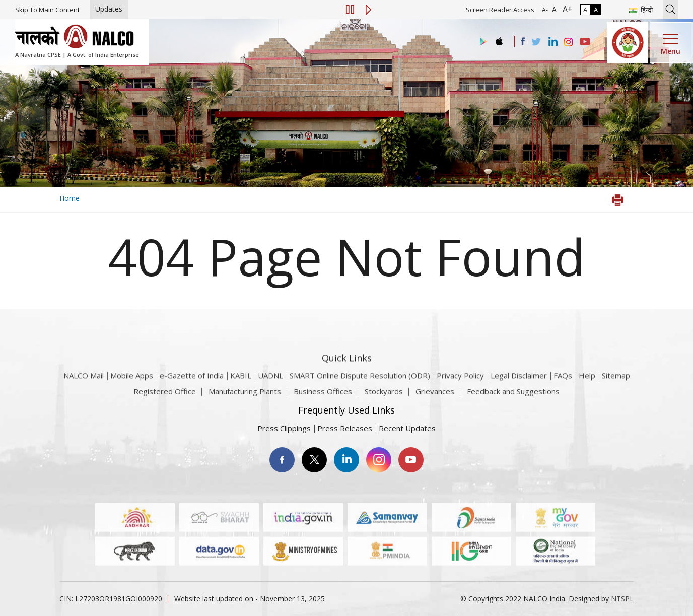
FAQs (563, 387)
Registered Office (165, 396)
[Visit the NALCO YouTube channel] (585, 42)
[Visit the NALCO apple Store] (499, 39)
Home (70, 198)
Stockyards (384, 396)
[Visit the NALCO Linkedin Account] (552, 42)
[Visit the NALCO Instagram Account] (569, 42)
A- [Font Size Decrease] (545, 10)
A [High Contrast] (596, 10)
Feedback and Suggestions (513, 396)
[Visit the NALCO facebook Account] (523, 41)
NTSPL (622, 599)
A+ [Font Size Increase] (566, 9)
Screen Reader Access (500, 10)
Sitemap (616, 387)
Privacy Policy (460, 387)
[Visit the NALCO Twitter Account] (536, 42)
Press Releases (345, 428)
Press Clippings (284, 428)
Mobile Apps (132, 387)
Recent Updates (407, 428)
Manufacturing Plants (245, 396)
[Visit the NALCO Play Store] (481, 42)
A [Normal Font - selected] (553, 9)
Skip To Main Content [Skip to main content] (47, 10)
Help (587, 387)
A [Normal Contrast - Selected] (585, 10)
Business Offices (323, 396)
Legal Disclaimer (519, 387)
